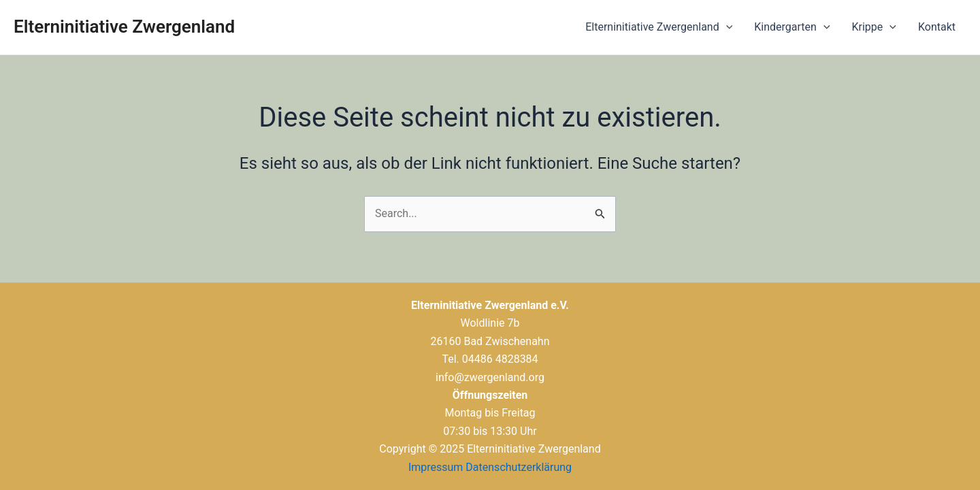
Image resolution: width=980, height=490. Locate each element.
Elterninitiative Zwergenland (124, 27)
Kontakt (937, 27)
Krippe (874, 27)
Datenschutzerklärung (519, 467)
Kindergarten (792, 27)
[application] (726, 27)
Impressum (436, 467)
